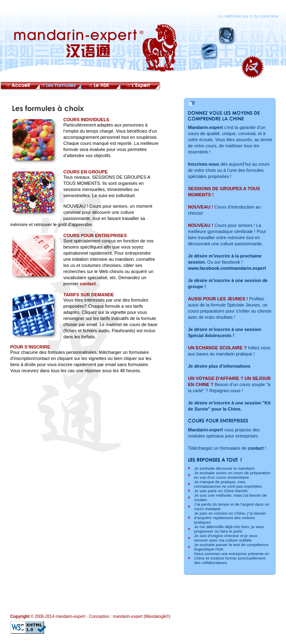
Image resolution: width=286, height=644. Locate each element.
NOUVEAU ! (201, 207)
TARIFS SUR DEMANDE (89, 295)
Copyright (20, 616)
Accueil (20, 87)
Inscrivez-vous (203, 164)
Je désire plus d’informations (219, 366)
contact (88, 284)
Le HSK (103, 87)
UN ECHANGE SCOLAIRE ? (217, 348)
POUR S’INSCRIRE (30, 347)
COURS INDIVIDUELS (86, 120)
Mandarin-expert (206, 127)
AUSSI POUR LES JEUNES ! (218, 299)
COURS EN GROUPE (86, 172)
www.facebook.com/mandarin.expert (227, 268)
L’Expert (143, 87)
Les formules (62, 87)
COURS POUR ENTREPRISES (95, 235)
